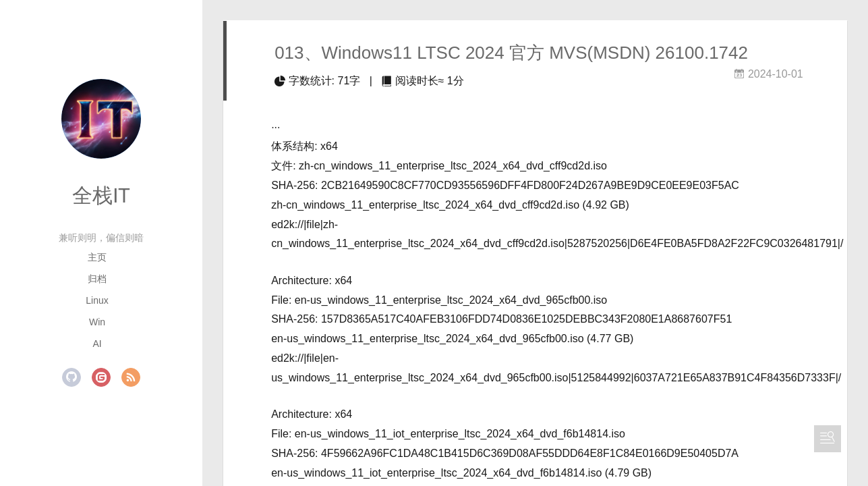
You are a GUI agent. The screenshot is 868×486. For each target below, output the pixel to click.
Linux (97, 300)
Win (97, 322)
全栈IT (101, 195)
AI (97, 344)
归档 (97, 279)
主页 (97, 257)
